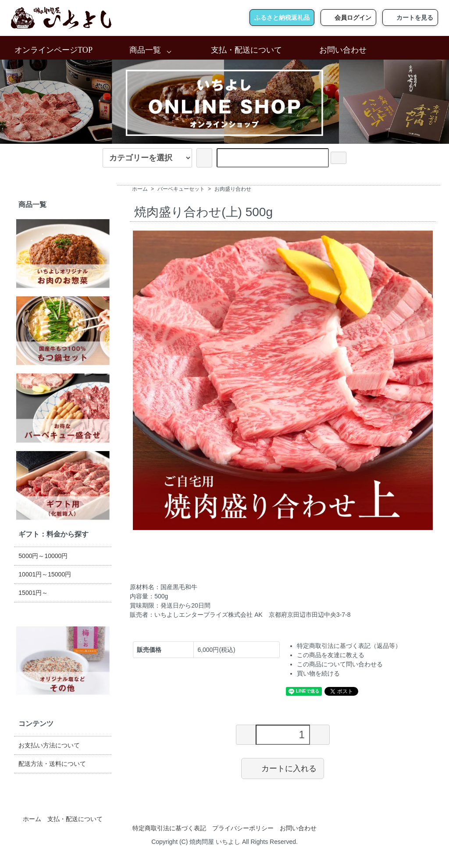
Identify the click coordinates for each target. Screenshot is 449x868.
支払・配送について (246, 50)
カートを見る (410, 17)
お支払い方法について (49, 745)
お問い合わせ (343, 50)
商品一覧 (145, 50)
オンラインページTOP (53, 50)
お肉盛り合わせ (233, 189)
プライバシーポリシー (243, 828)
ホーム (140, 189)
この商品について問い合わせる (340, 664)
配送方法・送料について (52, 764)
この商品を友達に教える (331, 655)
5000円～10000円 (43, 556)
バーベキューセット (181, 189)
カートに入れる (283, 768)
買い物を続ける (318, 673)
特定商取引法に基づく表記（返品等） (349, 646)
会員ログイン (348, 17)
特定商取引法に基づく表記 (169, 828)
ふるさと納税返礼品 (282, 18)
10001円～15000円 (45, 574)
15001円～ (33, 593)
